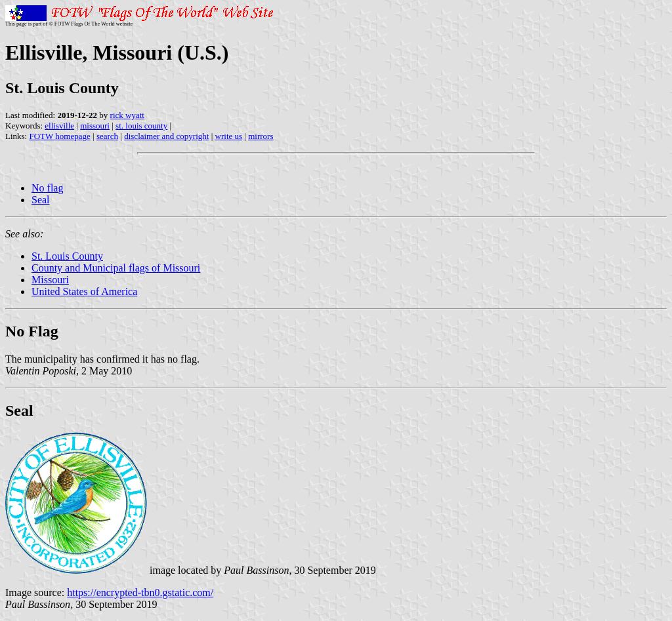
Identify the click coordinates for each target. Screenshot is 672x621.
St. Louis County (67, 256)
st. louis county (141, 126)
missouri (95, 126)
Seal (41, 200)
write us (229, 136)
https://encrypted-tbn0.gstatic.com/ (140, 592)
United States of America (84, 291)
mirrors (261, 136)
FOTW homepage (59, 136)
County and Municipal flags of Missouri (116, 268)
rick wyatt (127, 115)
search (107, 136)
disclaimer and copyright (166, 136)
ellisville (59, 126)
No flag (47, 188)
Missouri (50, 280)
